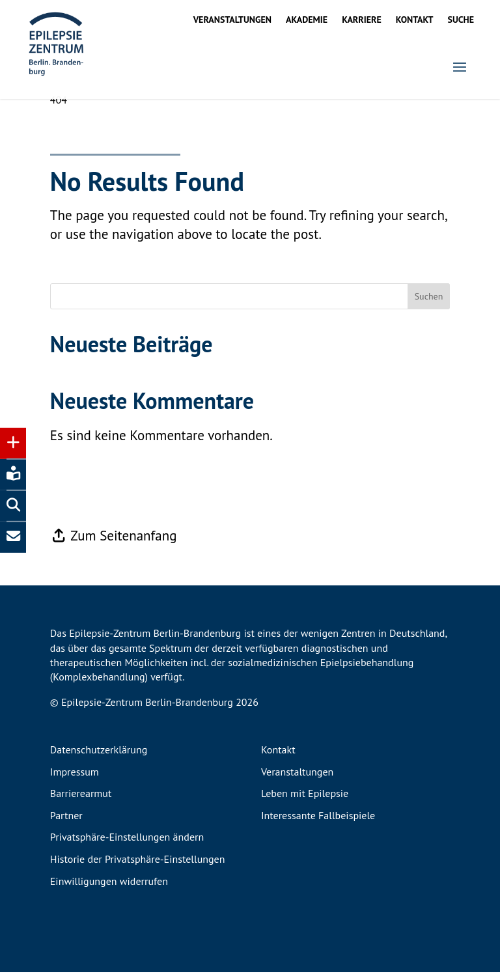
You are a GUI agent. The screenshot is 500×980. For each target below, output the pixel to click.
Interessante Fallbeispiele (318, 824)
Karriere (362, 20)
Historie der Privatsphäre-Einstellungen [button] (138, 867)
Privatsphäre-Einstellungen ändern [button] (127, 845)
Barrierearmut (81, 802)
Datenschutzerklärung (99, 758)
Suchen (429, 304)
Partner (66, 824)
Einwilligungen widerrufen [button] (109, 889)
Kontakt (415, 20)
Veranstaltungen (232, 20)
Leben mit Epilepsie (305, 802)
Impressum (75, 780)
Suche (461, 20)
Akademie (307, 20)
